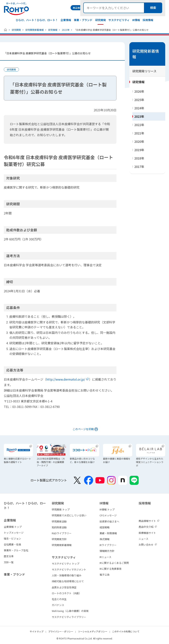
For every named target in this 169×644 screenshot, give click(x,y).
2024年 (139, 108)
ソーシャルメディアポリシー (93, 631)
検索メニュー (162, 8)
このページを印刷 (83, 429)
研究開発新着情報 (35, 30)
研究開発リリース (144, 71)
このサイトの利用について (126, 631)
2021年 (139, 133)
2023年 (66, 30)
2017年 (139, 167)
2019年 (139, 150)
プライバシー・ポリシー (61, 631)
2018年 (139, 158)
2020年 (139, 141)
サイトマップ (37, 631)
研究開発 (16, 30)
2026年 (139, 91)
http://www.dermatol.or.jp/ (66, 379)
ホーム (6, 30)
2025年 (139, 100)
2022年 (139, 125)
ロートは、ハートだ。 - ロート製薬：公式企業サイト (16, 9)
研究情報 (53, 30)
